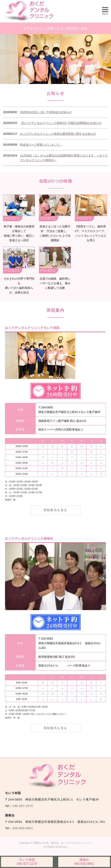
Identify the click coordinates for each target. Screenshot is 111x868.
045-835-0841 (84, 862)
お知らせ (44, 713)
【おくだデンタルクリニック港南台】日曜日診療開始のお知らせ (61, 122)
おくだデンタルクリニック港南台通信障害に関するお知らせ (58, 133)
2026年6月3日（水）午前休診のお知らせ (46, 111)
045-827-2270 (27, 862)
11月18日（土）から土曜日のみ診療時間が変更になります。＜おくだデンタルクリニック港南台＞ (64, 157)
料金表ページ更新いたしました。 (41, 144)
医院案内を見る (56, 509)
